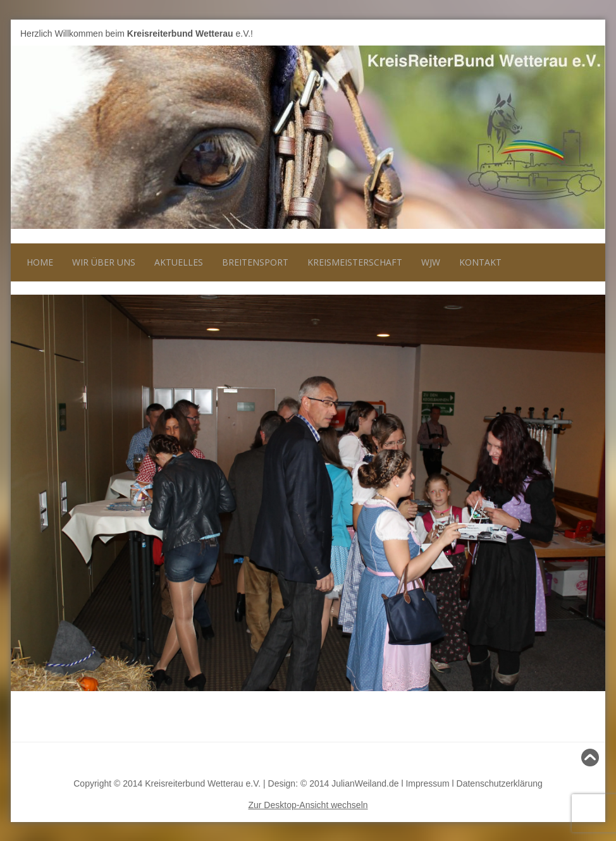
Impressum (427, 783)
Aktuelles (179, 262)
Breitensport (255, 262)
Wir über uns (104, 262)
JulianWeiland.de (365, 783)
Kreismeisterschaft (355, 262)
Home (40, 262)
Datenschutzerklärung (500, 783)
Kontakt (480, 262)
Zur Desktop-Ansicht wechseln (308, 805)
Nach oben (573, 758)
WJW (431, 262)
